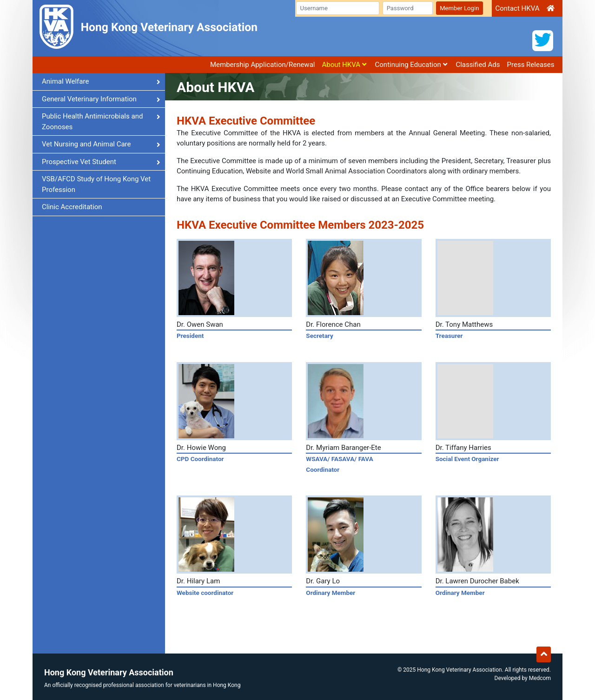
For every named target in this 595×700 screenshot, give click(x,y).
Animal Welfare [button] (101, 81)
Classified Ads (478, 65)
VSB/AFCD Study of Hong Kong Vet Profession (96, 184)
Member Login (459, 8)
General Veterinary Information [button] (101, 99)
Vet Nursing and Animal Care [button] (101, 144)
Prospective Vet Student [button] (101, 162)
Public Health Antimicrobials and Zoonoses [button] (101, 122)
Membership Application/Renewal (263, 65)
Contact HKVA (517, 8)
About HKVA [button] (344, 65)
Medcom (540, 678)
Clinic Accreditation (72, 207)
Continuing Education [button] (411, 65)
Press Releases (531, 65)
